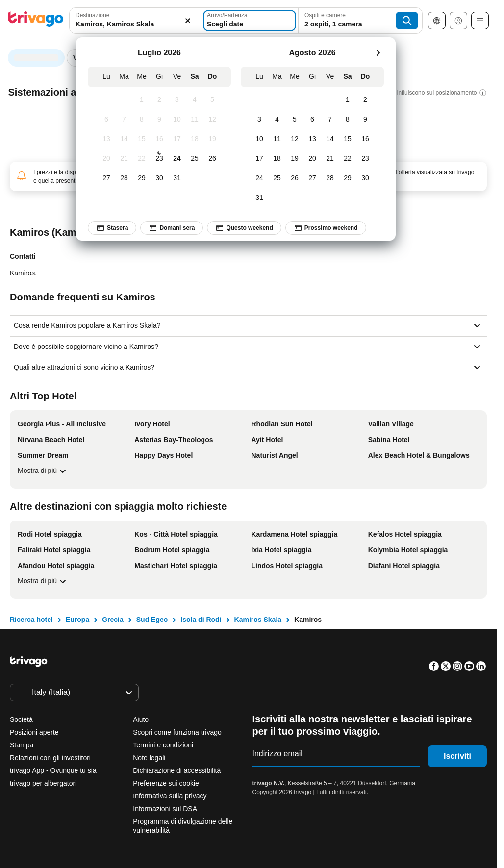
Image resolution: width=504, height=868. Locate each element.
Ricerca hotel (31, 620)
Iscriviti (457, 756)
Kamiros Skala (258, 620)
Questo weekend (244, 228)
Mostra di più (43, 471)
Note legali (149, 758)
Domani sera (172, 228)
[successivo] (378, 53)
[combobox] (135, 21)
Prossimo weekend (326, 228)
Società (21, 719)
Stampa (22, 745)
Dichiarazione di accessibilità (177, 770)
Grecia (113, 620)
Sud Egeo (152, 620)
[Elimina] (188, 21)
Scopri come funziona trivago (177, 732)
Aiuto (141, 719)
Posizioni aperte (34, 732)
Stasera (112, 228)
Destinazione (92, 15)
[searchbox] (135, 24)
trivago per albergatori (43, 783)
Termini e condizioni (163, 745)
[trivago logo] (36, 21)
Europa (77, 620)
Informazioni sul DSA (165, 809)
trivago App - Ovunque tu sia (53, 770)
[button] (135, 21)
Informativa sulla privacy (170, 796)
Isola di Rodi (201, 620)
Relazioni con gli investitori (50, 758)
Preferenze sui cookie (167, 783)
